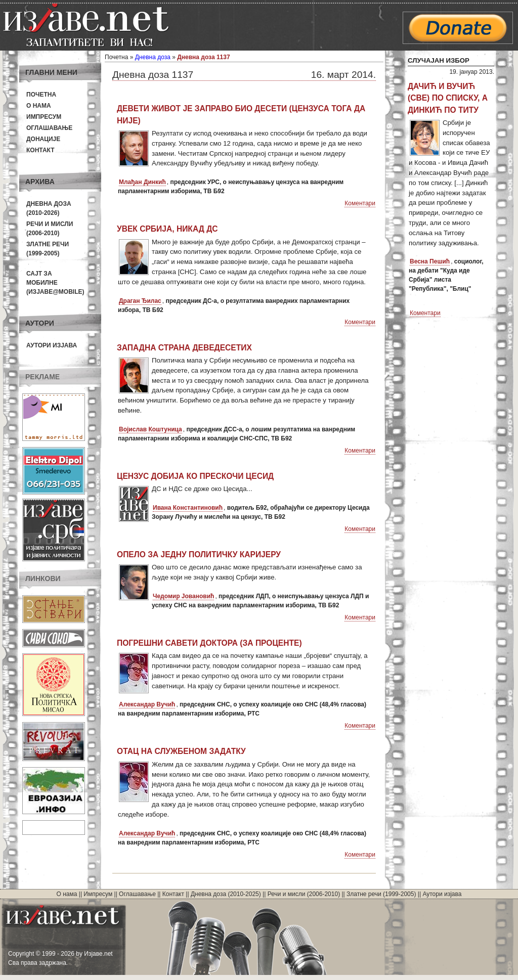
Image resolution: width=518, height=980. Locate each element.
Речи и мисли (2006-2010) (304, 894)
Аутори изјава (52, 345)
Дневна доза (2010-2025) (226, 894)
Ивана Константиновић (188, 508)
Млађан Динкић (142, 182)
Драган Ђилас (140, 301)
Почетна (41, 95)
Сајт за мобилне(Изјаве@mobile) (55, 283)
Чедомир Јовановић (183, 596)
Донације (43, 139)
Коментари (360, 203)
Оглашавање (49, 128)
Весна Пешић (430, 261)
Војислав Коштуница (150, 429)
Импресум (44, 117)
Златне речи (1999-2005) (381, 894)
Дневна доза (153, 57)
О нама (39, 106)
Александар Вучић (147, 704)
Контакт (40, 150)
